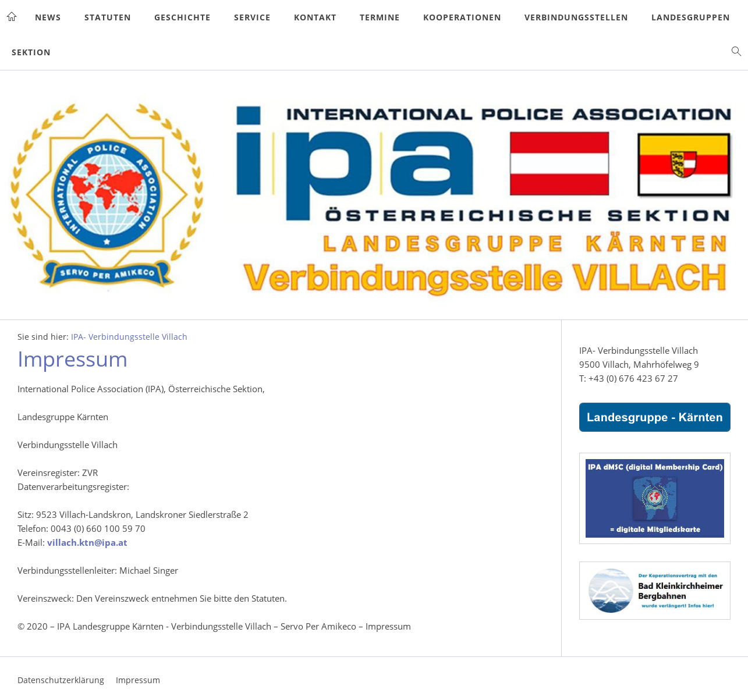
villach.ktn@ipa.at (87, 542)
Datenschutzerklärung (61, 680)
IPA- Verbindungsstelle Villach (129, 337)
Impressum (138, 680)
